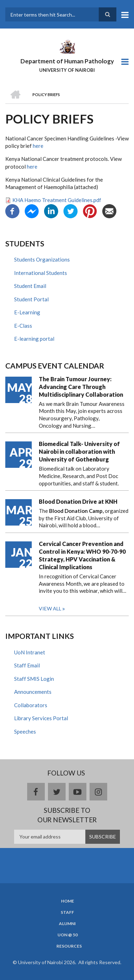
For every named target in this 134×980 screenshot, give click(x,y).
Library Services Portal (41, 718)
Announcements (33, 692)
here (38, 146)
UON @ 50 (68, 935)
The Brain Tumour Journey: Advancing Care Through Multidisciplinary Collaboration (81, 387)
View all (50, 608)
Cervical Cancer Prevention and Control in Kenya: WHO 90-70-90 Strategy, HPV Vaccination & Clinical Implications (82, 555)
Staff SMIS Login (34, 679)
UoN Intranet (30, 652)
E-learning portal (34, 339)
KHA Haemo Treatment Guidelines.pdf (57, 200)
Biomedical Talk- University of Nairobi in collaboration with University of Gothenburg (79, 451)
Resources (69, 946)
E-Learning (27, 312)
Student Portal (31, 299)
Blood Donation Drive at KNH (78, 501)
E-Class (23, 326)
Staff (67, 912)
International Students (41, 273)
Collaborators (31, 705)
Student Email (30, 286)
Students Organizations (42, 259)
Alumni (67, 924)
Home (68, 901)
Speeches (25, 731)
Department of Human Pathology (67, 61)
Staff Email (27, 665)
